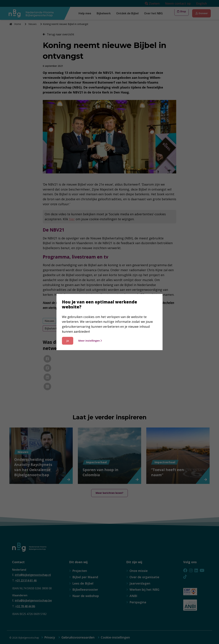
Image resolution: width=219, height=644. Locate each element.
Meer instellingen (90, 341)
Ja (68, 341)
